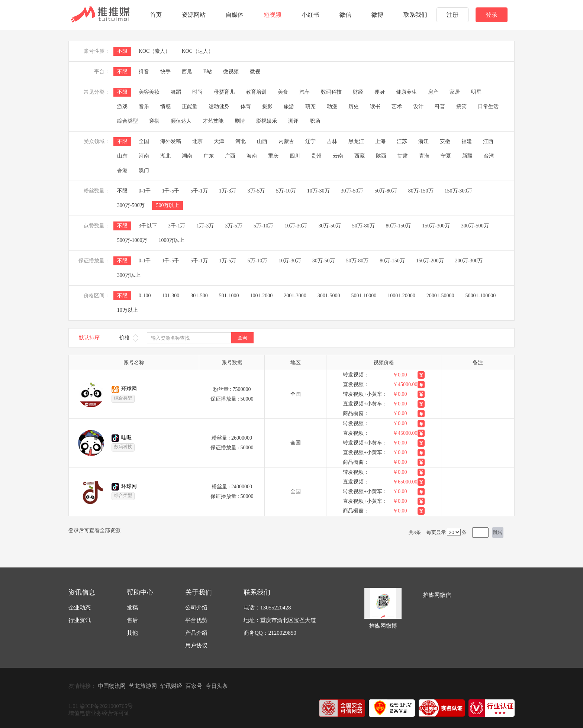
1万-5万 (228, 261)
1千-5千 (170, 191)
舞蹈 (176, 92)
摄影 (267, 106)
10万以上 (128, 310)
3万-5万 (256, 191)
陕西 (381, 156)
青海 (424, 156)
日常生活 (488, 106)
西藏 (360, 156)
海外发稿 (171, 141)
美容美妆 (149, 92)
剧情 (240, 121)
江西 (488, 141)
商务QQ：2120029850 (270, 633)
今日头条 (217, 686)
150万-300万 (459, 191)
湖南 (187, 156)
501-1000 (229, 296)
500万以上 (168, 205)
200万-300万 (469, 261)
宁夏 (446, 156)
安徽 (445, 141)
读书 (375, 106)
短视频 (273, 15)
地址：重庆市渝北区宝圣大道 (280, 620)
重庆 (273, 156)
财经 (358, 92)
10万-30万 (318, 191)
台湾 (489, 156)
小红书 (310, 15)
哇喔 (126, 438)
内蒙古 (286, 141)
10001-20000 (401, 296)
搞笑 (461, 106)
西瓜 (187, 72)
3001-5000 (329, 296)
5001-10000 (364, 296)
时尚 (197, 92)
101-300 (170, 296)
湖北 (165, 156)
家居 (455, 92)
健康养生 (406, 92)
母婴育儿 (224, 92)
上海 (380, 141)
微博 (377, 15)
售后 (132, 620)
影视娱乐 (267, 121)
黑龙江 (356, 141)
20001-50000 (440, 296)
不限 (122, 51)
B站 (208, 72)
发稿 (132, 608)
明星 (476, 92)
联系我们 (415, 15)
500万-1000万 (132, 240)
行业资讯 (80, 620)
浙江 (423, 141)
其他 (132, 633)
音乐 (144, 106)
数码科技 (331, 92)
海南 (252, 156)
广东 (209, 156)
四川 (295, 156)
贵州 (316, 156)
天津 (219, 141)
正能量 (190, 106)
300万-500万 (131, 205)
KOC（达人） (197, 51)
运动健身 (219, 106)
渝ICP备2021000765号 (106, 706)
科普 (440, 106)
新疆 (467, 156)
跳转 (498, 532)
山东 (122, 156)
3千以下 (148, 226)
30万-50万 (352, 191)
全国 (144, 141)
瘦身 (380, 92)
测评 (293, 121)
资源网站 (194, 15)
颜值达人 (181, 121)
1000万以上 (171, 240)
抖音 (144, 72)
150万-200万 (430, 261)
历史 (354, 106)
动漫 (332, 106)
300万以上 (129, 275)
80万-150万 (421, 191)
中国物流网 (112, 686)
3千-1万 (177, 226)
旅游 (289, 106)
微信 (345, 15)
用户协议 (196, 646)
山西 (262, 141)
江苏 (402, 141)
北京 (197, 141)
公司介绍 (196, 608)
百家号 (194, 686)
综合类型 (128, 121)
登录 (492, 15)
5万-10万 (286, 191)
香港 (122, 170)
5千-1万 (199, 191)
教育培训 (256, 92)
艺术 (397, 106)
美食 (283, 92)
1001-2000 (262, 296)
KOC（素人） (155, 51)
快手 (165, 72)
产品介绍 (196, 633)
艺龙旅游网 (143, 686)
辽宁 (310, 141)
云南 (338, 156)
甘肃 (403, 156)
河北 (241, 141)
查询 (242, 338)
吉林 (332, 141)
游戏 (122, 106)
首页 (156, 15)
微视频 (231, 72)
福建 (467, 141)
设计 (418, 106)
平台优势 (196, 620)
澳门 (144, 170)
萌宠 (310, 106)
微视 (255, 72)
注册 (452, 15)
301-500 (199, 296)
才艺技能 (213, 121)
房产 (433, 92)
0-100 (145, 296)
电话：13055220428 (267, 608)
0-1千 (145, 191)
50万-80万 (386, 191)
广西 (230, 156)
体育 (246, 106)
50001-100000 (481, 296)
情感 (165, 106)
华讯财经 (171, 686)
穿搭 (154, 121)
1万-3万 (228, 191)
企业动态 (80, 608)
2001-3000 (295, 296)
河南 (144, 156)
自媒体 (235, 15)
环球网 (129, 389)
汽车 (305, 92)
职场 (315, 121)
